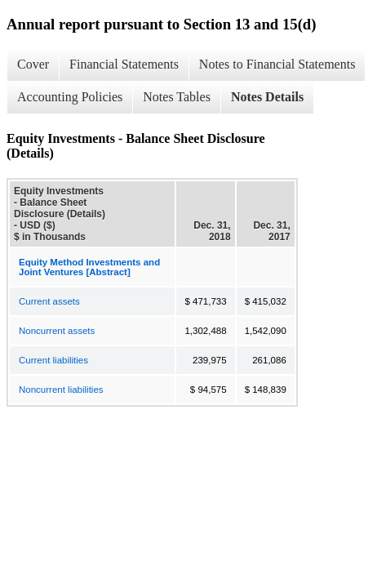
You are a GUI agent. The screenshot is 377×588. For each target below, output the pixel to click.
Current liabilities (53, 360)
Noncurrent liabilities (61, 390)
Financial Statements (124, 64)
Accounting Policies (70, 97)
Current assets (49, 301)
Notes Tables (177, 97)
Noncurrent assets (57, 331)
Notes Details (267, 97)
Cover (33, 64)
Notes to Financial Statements (277, 64)
